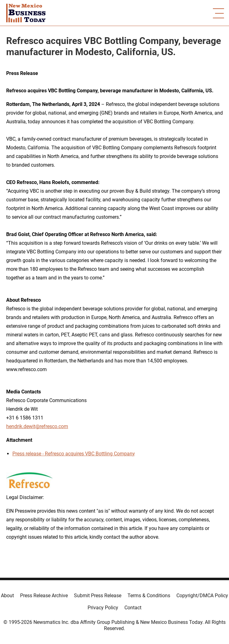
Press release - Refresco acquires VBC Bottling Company (74, 454)
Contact (133, 608)
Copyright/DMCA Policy (202, 596)
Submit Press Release (98, 596)
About (7, 596)
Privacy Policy (103, 608)
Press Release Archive (44, 596)
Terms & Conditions (149, 596)
